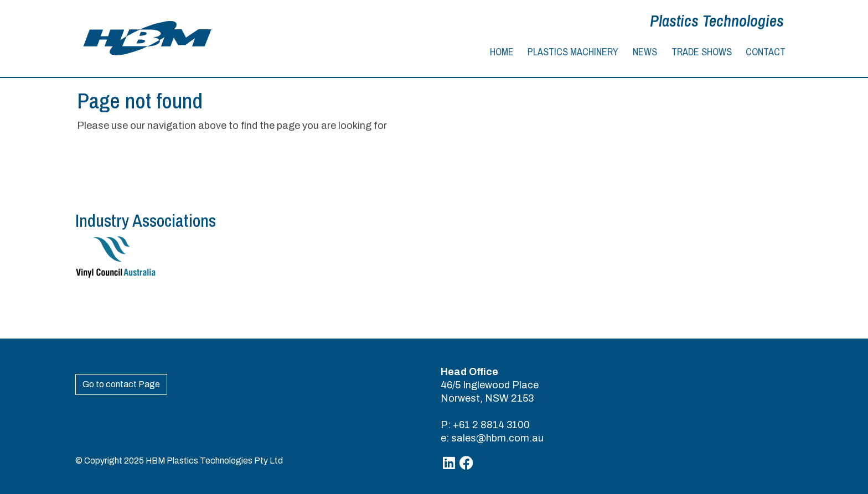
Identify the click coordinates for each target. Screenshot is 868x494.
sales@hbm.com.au (497, 438)
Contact (766, 52)
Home (502, 52)
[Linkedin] (449, 463)
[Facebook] (466, 463)
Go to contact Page (121, 384)
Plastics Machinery (573, 52)
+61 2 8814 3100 (491, 425)
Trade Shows (702, 52)
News (645, 52)
